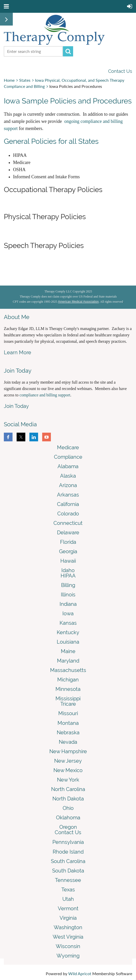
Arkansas (68, 495)
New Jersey (68, 761)
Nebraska (68, 733)
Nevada (68, 742)
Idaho (68, 570)
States (25, 80)
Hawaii (68, 561)
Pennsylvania (68, 842)
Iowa (68, 613)
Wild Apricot (80, 973)
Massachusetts (68, 670)
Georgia (68, 551)
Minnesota (68, 689)
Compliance (68, 457)
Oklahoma (68, 818)
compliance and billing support (45, 395)
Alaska (68, 476)
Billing (68, 585)
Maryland (68, 661)
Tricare (68, 704)
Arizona (68, 485)
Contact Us (120, 71)
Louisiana (68, 642)
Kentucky (68, 632)
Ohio (68, 808)
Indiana (68, 604)
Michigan (68, 680)
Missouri (68, 713)
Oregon (68, 827)
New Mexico (68, 770)
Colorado (68, 514)
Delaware (68, 533)
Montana (68, 723)
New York (68, 780)
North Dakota (68, 799)
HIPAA (68, 576)
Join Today (16, 406)
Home (9, 80)
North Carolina (68, 789)
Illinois (68, 595)
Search (68, 51)
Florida (68, 542)
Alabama (68, 466)
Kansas (68, 623)
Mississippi (68, 699)
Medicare (68, 447)
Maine (68, 651)
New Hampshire (68, 751)
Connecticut (68, 523)
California (68, 504)
